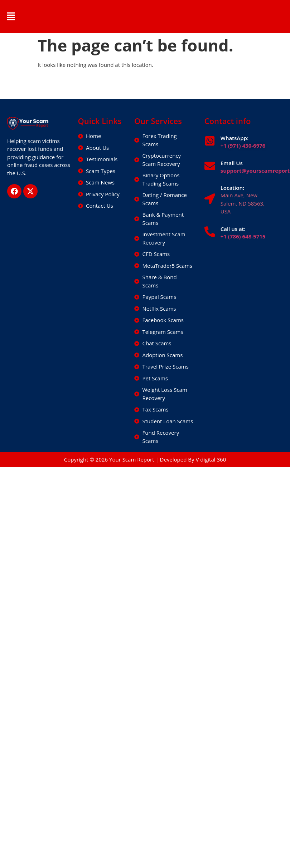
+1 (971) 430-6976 (243, 146)
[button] (11, 16)
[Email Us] (210, 166)
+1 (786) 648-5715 (243, 236)
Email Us (232, 163)
